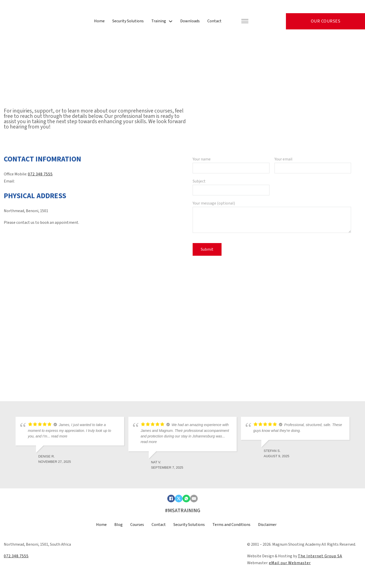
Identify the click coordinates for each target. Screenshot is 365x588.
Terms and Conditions (231, 525)
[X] (179, 499)
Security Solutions (128, 21)
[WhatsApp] (186, 499)
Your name (231, 164)
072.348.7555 (16, 556)
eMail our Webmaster (290, 563)
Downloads (190, 21)
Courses (137, 525)
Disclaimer (267, 525)
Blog (118, 525)
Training (159, 21)
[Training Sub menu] (171, 21)
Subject (231, 186)
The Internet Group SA (320, 556)
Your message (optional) (272, 218)
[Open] (245, 21)
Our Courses (326, 21)
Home (99, 21)
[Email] (194, 499)
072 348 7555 (40, 174)
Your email (313, 164)
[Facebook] (171, 499)
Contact (214, 21)
